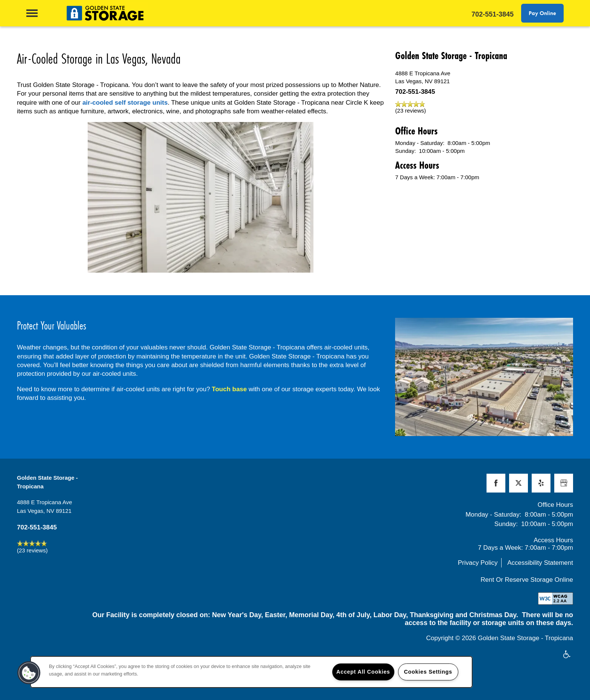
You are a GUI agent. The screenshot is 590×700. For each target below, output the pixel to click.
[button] (542, 13)
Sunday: (405, 151)
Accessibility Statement (540, 563)
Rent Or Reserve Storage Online (527, 580)
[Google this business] (564, 483)
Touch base (229, 389)
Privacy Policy (478, 563)
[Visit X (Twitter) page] (519, 483)
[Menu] (32, 13)
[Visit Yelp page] (541, 483)
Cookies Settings (428, 672)
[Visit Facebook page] (496, 483)
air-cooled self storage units (125, 103)
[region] (251, 672)
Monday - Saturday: (420, 143)
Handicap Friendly (567, 655)
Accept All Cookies (363, 672)
